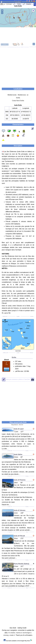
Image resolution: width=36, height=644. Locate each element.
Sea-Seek (18, 1)
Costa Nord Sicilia (18, 101)
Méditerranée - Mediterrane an (18, 95)
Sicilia (18, 98)
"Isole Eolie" (18, 379)
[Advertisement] (18, 67)
